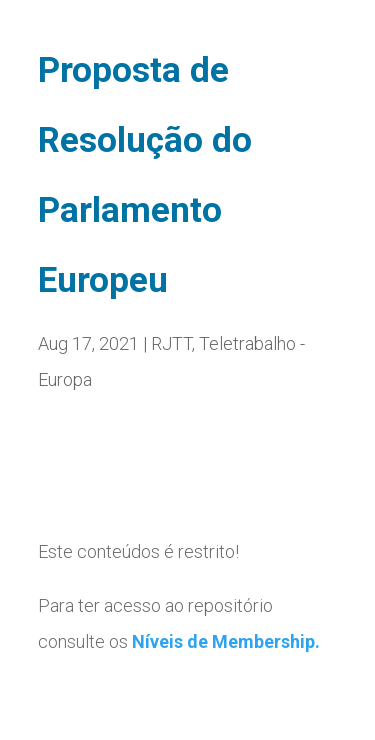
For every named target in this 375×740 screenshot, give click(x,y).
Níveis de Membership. (226, 641)
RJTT (171, 343)
